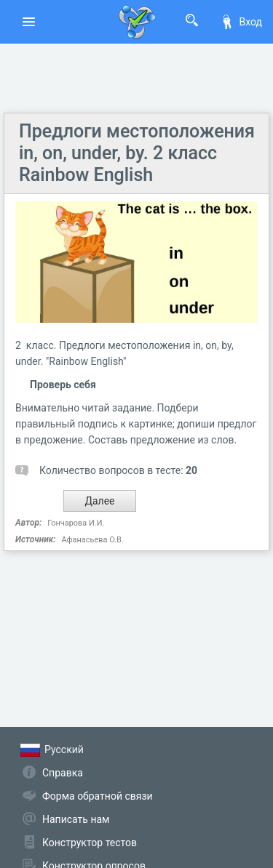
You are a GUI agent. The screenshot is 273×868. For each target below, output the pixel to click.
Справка (63, 773)
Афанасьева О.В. (92, 540)
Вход (241, 22)
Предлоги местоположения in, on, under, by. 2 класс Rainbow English (137, 153)
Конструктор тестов (90, 843)
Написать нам (76, 819)
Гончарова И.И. (76, 523)
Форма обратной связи (98, 796)
